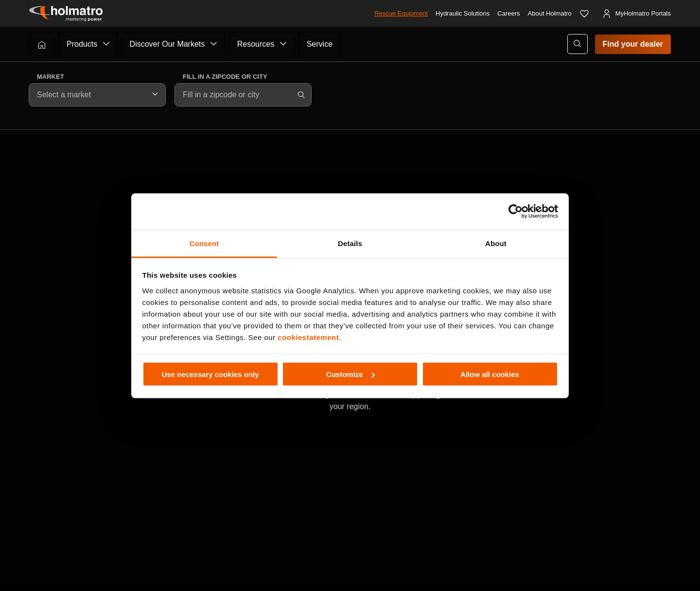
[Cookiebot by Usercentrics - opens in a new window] (516, 212)
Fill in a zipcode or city (225, 77)
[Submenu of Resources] (283, 44)
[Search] (301, 95)
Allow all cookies (490, 374)
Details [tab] (350, 243)
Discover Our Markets (167, 44)
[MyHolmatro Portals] (636, 14)
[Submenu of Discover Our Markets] (214, 44)
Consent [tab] (204, 243)
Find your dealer (633, 44)
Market (51, 77)
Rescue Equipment (401, 13)
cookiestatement (308, 337)
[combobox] (97, 95)
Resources (256, 44)
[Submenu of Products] (106, 44)
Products (82, 44)
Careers (508, 13)
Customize (350, 374)
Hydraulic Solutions (463, 13)
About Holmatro (550, 13)
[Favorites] (584, 14)
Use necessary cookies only (210, 374)
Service (320, 44)
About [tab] (496, 243)
